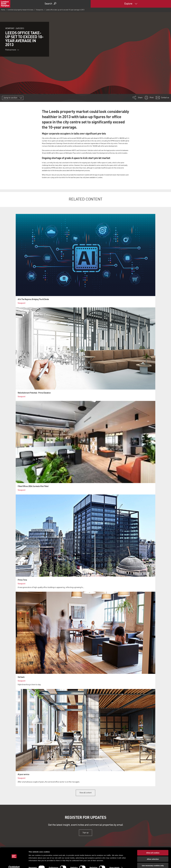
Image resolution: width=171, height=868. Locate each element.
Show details (114, 864)
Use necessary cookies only (153, 862)
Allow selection (153, 855)
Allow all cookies (153, 849)
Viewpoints (40, 10)
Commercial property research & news (20, 10)
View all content (86, 793)
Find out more (12, 50)
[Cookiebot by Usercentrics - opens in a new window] (14, 864)
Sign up (85, 833)
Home (3, 10)
